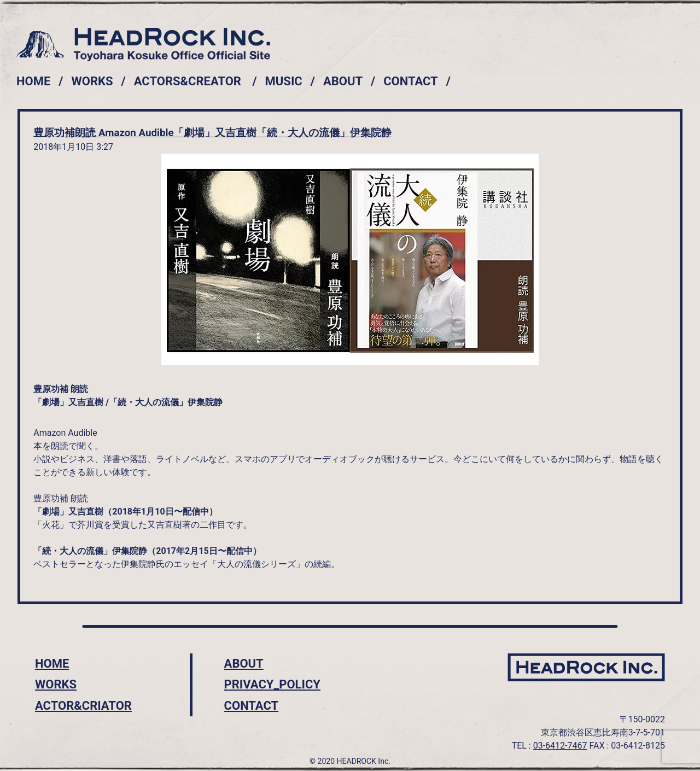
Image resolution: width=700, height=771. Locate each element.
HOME (33, 81)
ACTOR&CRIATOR (83, 706)
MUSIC (284, 81)
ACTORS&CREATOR (188, 81)
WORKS (92, 81)
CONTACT (411, 81)
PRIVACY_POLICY (272, 684)
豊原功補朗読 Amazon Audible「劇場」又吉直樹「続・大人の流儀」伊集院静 (212, 133)
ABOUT (343, 81)
